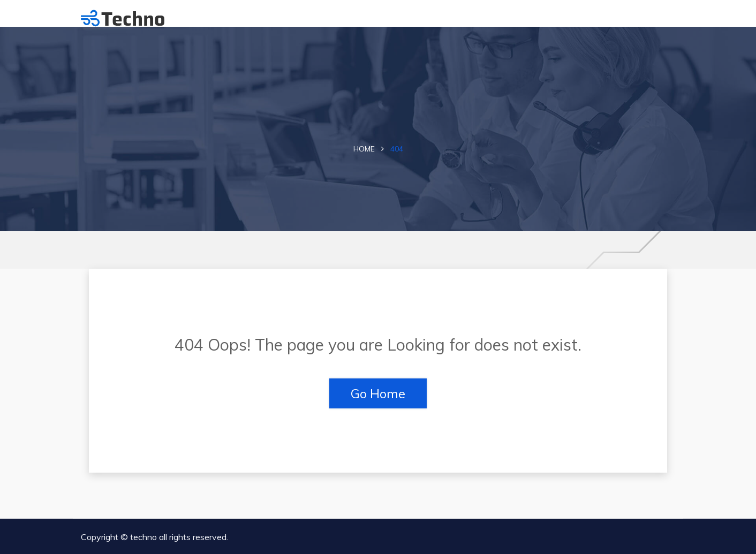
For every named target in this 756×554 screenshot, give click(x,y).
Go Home (378, 393)
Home (364, 149)
